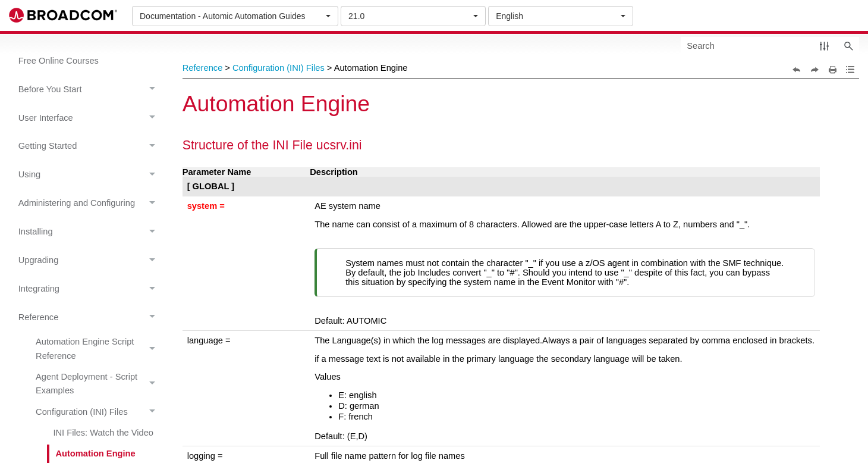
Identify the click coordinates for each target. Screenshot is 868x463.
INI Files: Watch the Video (103, 433)
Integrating (90, 289)
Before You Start (90, 90)
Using (90, 175)
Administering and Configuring (90, 203)
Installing (90, 232)
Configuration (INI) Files (99, 412)
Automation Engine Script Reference (99, 349)
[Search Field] (770, 46)
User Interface (90, 118)
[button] (824, 46)
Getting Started (90, 147)
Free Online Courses (59, 61)
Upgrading (90, 260)
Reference (90, 317)
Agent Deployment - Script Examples (99, 384)
